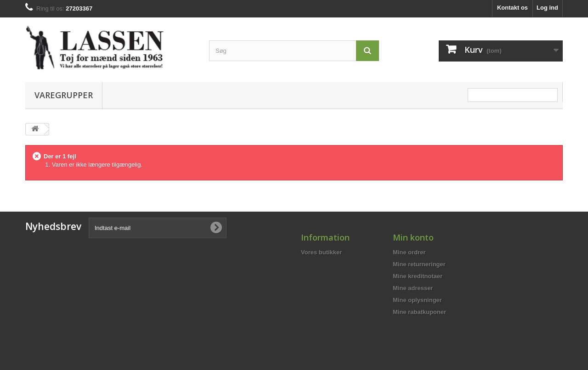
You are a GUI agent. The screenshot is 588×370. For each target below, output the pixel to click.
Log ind (547, 8)
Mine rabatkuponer (419, 312)
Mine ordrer (409, 252)
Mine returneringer (419, 264)
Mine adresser (413, 288)
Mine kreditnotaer (418, 276)
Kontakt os (512, 8)
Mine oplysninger (417, 300)
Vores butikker (321, 252)
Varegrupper (64, 95)
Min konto (413, 237)
